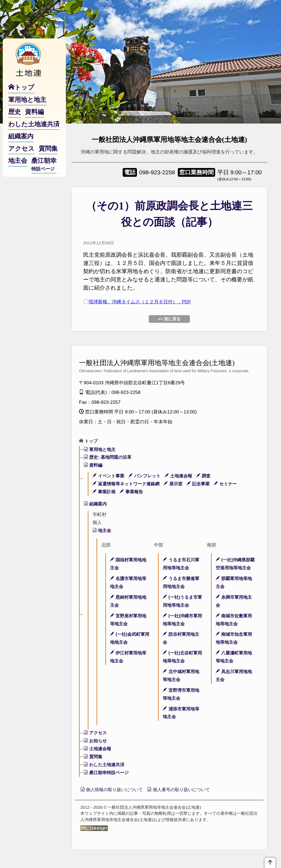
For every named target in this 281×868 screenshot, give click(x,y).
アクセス (96, 733)
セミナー (233, 484)
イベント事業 (109, 476)
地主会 (102, 531)
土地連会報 (183, 476)
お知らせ (96, 741)
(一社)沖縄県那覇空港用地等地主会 (234, 568)
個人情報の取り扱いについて (116, 791)
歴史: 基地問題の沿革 (109, 458)
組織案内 (96, 504)
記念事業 (204, 484)
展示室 (178, 484)
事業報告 (134, 492)
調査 (210, 476)
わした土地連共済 (105, 765)
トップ (89, 441)
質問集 (94, 757)
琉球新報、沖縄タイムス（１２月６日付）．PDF (149, 301)
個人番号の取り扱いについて (190, 791)
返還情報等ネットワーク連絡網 (128, 484)
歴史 (15, 123)
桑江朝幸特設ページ (108, 773)
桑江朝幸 (44, 176)
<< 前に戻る (169, 319)
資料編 (94, 466)
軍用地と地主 (101, 450)
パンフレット (148, 476)
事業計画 (105, 492)
